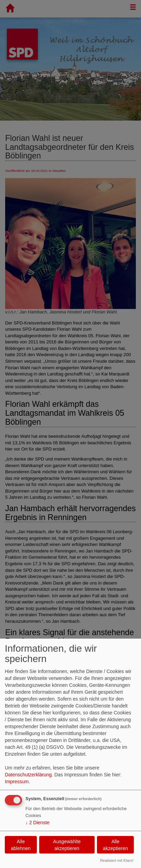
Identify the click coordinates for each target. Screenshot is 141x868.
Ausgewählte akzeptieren (67, 845)
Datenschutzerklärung (28, 775)
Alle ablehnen (21, 845)
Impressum (17, 782)
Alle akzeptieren (115, 845)
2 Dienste (37, 823)
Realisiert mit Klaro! (117, 860)
